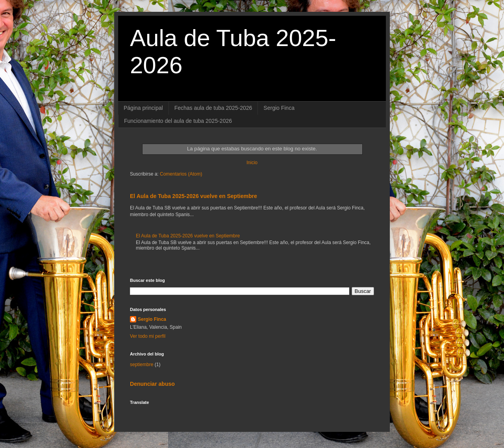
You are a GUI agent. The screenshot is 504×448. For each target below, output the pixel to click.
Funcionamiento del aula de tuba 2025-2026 (178, 121)
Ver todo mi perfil (148, 336)
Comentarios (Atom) (181, 174)
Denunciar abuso (152, 384)
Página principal (143, 108)
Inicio (252, 163)
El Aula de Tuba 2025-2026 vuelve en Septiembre (194, 196)
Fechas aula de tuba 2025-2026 (213, 108)
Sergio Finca (279, 108)
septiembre (142, 365)
